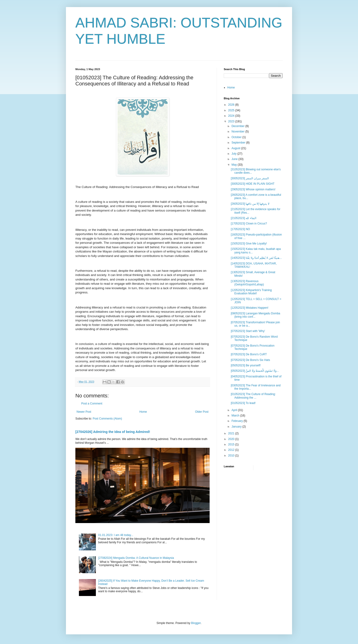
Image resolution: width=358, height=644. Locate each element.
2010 (232, 456)
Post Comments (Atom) (107, 419)
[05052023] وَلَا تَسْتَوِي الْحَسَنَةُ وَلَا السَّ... (255, 371)
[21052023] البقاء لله (244, 218)
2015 (232, 444)
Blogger (196, 623)
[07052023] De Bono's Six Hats (250, 360)
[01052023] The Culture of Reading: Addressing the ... (253, 396)
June (235, 159)
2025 (232, 110)
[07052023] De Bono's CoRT (249, 354)
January (237, 427)
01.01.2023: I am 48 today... (116, 535)
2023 (232, 121)
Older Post (202, 412)
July (234, 154)
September (239, 143)
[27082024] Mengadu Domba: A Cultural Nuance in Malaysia (136, 558)
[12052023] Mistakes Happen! (250, 308)
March (236, 416)
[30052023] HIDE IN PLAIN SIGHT (253, 184)
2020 (232, 439)
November (238, 132)
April (235, 410)
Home (143, 412)
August (236, 148)
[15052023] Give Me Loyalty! (249, 244)
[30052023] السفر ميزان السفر (250, 178)
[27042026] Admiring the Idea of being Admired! (113, 432)
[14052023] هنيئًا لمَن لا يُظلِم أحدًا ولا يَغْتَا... (256, 258)
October (237, 137)
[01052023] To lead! (243, 403)
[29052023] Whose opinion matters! (253, 189)
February (238, 421)
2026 (232, 105)
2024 (232, 116)
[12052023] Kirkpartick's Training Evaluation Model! (251, 292)
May (235, 165)
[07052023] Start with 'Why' (248, 331)
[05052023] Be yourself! (246, 365)
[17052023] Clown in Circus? (249, 224)
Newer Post (84, 412)
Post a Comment (92, 404)
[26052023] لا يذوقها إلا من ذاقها (250, 204)
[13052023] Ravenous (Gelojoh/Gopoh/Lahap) (247, 283)
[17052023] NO (240, 229)
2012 (232, 450)
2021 (232, 433)
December (238, 126)
